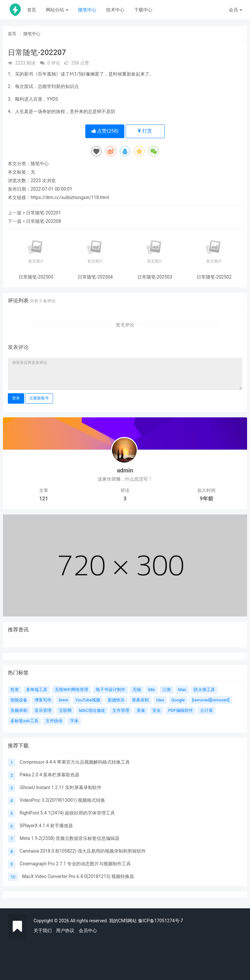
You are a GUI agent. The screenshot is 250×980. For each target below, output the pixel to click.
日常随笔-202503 (155, 277)
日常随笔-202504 (95, 277)
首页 (32, 10)
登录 (16, 398)
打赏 (145, 131)
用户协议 (65, 930)
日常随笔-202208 (43, 221)
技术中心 (115, 10)
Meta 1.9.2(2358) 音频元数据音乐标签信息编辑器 (69, 838)
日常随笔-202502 (214, 277)
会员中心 (88, 930)
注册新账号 (39, 398)
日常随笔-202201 (43, 213)
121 (43, 499)
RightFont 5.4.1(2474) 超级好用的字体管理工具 (67, 813)
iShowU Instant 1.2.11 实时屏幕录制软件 (61, 787)
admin (125, 470)
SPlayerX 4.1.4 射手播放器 (46, 826)
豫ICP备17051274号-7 (160, 921)
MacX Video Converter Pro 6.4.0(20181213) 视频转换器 (78, 876)
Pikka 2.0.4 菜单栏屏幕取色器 (49, 775)
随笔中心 (87, 10)
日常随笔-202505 (36, 277)
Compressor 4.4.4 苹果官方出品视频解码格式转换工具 (75, 762)
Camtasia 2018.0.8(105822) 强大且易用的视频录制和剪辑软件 (83, 851)
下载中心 (143, 10)
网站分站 (57, 10)
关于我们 (43, 930)
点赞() (105, 131)
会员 (236, 10)
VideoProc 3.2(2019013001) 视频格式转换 (62, 800)
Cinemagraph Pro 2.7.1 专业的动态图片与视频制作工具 (75, 864)
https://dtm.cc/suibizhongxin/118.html (70, 197)
